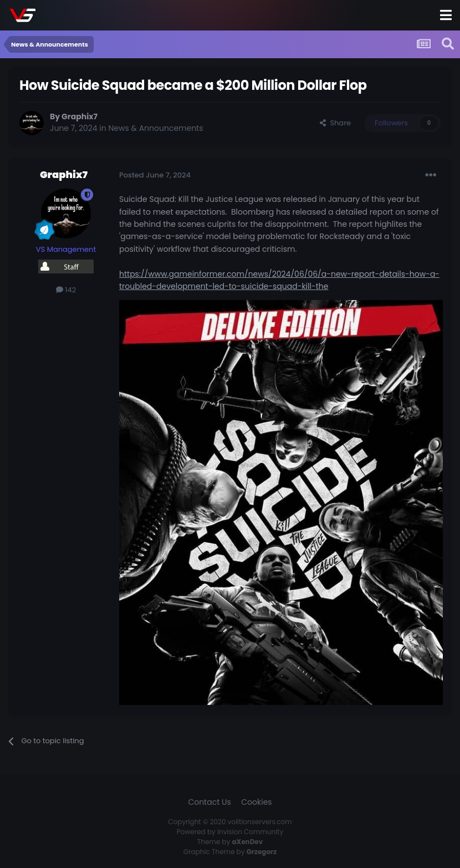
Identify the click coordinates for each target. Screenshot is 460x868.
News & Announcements (156, 128)
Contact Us (209, 802)
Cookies (256, 802)
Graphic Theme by (230, 852)
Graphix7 (80, 116)
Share (335, 123)
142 (66, 290)
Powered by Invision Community (230, 832)
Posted (155, 175)
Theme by (230, 842)
